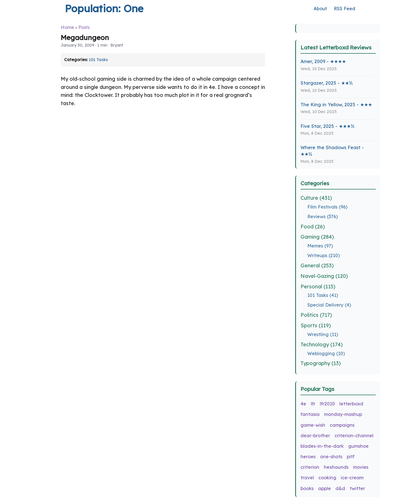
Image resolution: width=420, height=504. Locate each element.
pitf (351, 457)
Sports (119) (316, 325)
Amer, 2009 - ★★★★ (323, 61)
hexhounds (336, 467)
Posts (84, 27)
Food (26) (313, 227)
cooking (327, 478)
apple (325, 488)
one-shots (331, 457)
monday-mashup (343, 414)
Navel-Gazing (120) (324, 276)
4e (303, 404)
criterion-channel (354, 436)
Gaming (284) (317, 237)
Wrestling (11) (323, 334)
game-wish (313, 425)
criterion (310, 467)
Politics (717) (316, 315)
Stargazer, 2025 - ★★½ (327, 83)
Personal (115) (318, 287)
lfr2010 (327, 404)
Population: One (104, 8)
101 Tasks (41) (323, 295)
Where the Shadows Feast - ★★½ (332, 151)
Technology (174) (322, 344)
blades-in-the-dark (322, 446)
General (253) (317, 265)
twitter (357, 488)
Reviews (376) (323, 216)
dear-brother (315, 436)
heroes (308, 457)
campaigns (342, 425)
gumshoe (358, 446)
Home (67, 27)
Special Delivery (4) (329, 305)
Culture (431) (316, 198)
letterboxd (351, 404)
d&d (340, 488)
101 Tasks (98, 60)
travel (307, 478)
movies (361, 467)
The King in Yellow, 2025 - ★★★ (336, 105)
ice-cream (352, 478)
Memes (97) (320, 246)
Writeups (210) (324, 255)
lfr (313, 404)
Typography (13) (321, 363)
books (307, 488)
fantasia (310, 414)
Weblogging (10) (326, 353)
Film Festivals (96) (327, 207)
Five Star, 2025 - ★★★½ (327, 126)
